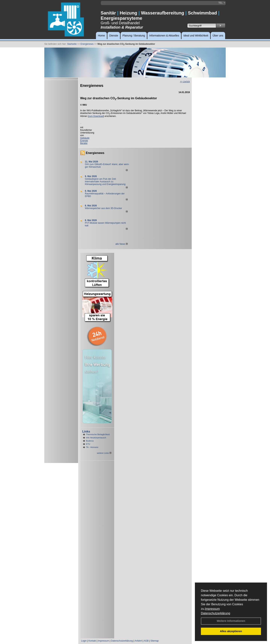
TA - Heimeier (92, 447)
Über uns (218, 36)
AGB (146, 641)
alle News (121, 244)
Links (86, 431)
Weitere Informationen (231, 621)
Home (101, 36)
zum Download (96, 116)
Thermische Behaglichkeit (98, 434)
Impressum (212, 609)
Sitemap (155, 641)
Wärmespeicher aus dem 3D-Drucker (103, 208)
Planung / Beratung (134, 36)
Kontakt (92, 641)
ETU (88, 444)
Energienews (95, 153)
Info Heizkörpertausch (96, 438)
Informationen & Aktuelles (164, 36)
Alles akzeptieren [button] (231, 631)
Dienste (114, 36)
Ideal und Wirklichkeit (196, 36)
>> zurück (185, 82)
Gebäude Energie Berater (85, 141)
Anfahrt (138, 641)
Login (84, 641)
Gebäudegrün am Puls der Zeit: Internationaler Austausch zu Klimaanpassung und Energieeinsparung (105, 182)
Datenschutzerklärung (216, 613)
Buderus (90, 441)
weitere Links (104, 453)
